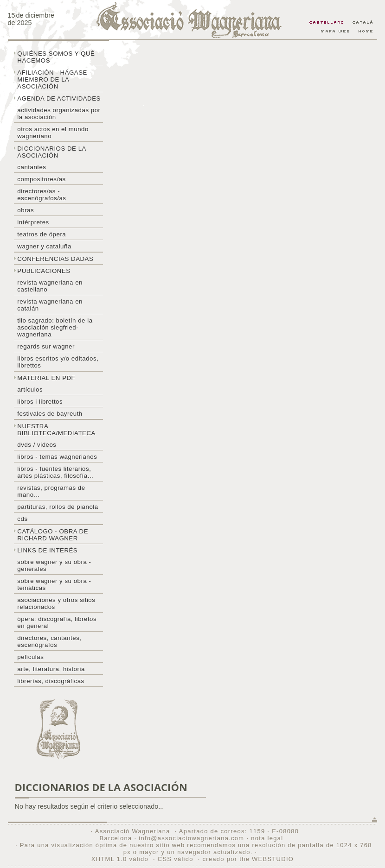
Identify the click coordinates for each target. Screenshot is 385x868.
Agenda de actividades (59, 98)
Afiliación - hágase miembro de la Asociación (52, 79)
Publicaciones (44, 271)
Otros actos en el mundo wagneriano (53, 133)
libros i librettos (40, 402)
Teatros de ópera (42, 234)
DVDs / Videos (37, 445)
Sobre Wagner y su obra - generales (54, 565)
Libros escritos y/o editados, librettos (58, 362)
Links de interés (47, 550)
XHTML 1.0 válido (120, 859)
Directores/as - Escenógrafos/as (42, 195)
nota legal (267, 838)
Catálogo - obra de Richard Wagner (53, 535)
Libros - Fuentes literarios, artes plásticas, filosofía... (55, 472)
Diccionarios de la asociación (52, 152)
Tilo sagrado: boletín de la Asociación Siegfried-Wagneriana (55, 327)
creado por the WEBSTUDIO (248, 859)
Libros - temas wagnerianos (57, 457)
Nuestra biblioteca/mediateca (56, 430)
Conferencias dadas (55, 259)
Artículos (30, 390)
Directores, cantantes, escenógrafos (49, 641)
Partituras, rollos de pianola (58, 507)
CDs (22, 519)
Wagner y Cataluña (44, 246)
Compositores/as (41, 179)
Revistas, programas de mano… (51, 491)
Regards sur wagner (46, 346)
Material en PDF (46, 378)
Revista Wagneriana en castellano (50, 286)
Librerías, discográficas (51, 681)
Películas (30, 657)
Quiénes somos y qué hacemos (56, 57)
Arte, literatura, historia (51, 669)
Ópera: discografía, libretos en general (57, 622)
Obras (26, 210)
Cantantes (32, 167)
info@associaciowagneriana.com (191, 838)
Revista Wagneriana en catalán (50, 305)
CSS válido (176, 859)
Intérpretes (33, 222)
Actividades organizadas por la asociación (59, 114)
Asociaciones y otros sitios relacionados (56, 603)
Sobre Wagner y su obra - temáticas (54, 584)
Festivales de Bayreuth (50, 414)
